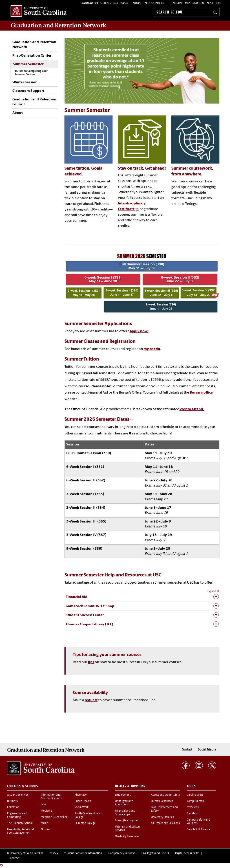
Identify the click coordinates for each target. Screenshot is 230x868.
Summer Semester (28, 64)
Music (44, 823)
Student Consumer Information (83, 853)
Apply (210, 3)
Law (43, 805)
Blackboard (194, 814)
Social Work (82, 807)
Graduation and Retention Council (34, 102)
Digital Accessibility (187, 853)
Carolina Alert (195, 795)
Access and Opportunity (165, 795)
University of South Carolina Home (39, 11)
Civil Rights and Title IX (155, 853)
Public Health (83, 801)
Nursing (45, 830)
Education (13, 807)
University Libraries (162, 817)
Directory (198, 3)
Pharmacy (81, 795)
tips (91, 662)
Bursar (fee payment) (128, 821)
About (18, 113)
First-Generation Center (32, 56)
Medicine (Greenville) (54, 817)
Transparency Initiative (122, 853)
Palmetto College (85, 823)
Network (58, 25)
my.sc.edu (152, 349)
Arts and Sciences (18, 795)
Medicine (46, 811)
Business (12, 801)
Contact (187, 750)
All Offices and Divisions (165, 823)
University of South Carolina (27, 853)
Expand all (213, 591)
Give (218, 3)
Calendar (177, 3)
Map (187, 3)
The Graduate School (20, 823)
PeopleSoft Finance (199, 830)
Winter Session (25, 82)
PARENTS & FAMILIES (154, 3)
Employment (123, 795)
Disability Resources (127, 837)
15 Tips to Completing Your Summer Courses (31, 73)
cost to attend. (192, 409)
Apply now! (139, 331)
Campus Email (195, 801)
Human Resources (162, 801)
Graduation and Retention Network (34, 45)
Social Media (207, 750)
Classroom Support (28, 91)
